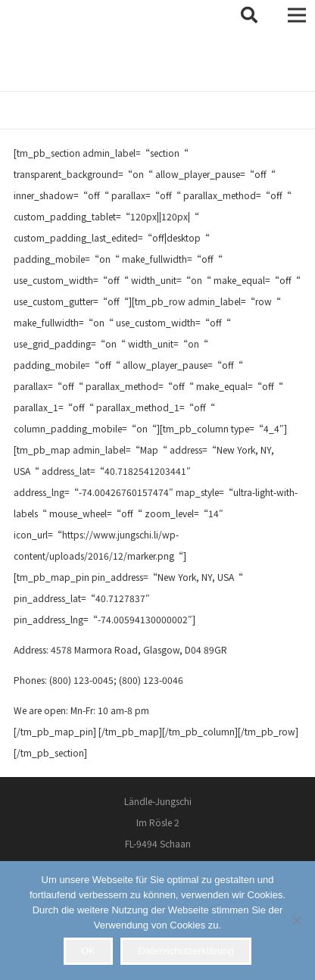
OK (88, 951)
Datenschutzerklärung (186, 951)
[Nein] (296, 920)
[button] (249, 15)
